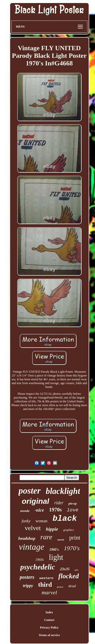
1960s (39, 560)
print (75, 538)
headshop (27, 538)
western (46, 578)
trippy (28, 586)
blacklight (63, 491)
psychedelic (38, 567)
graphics (69, 530)
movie (61, 540)
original (35, 501)
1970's (72, 548)
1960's (54, 550)
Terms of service (49, 635)
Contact (49, 620)
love (73, 510)
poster (30, 491)
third (45, 585)
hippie (52, 529)
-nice (39, 510)
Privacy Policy (49, 628)
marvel (49, 592)
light (56, 557)
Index (49, 612)
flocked (69, 576)
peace (60, 587)
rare (46, 537)
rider (59, 503)
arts (76, 570)
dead (72, 586)
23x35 (65, 569)
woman (41, 521)
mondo (25, 511)
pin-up (73, 504)
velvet (33, 528)
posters (27, 577)
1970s (55, 510)
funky (26, 521)
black (65, 519)
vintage (32, 547)
